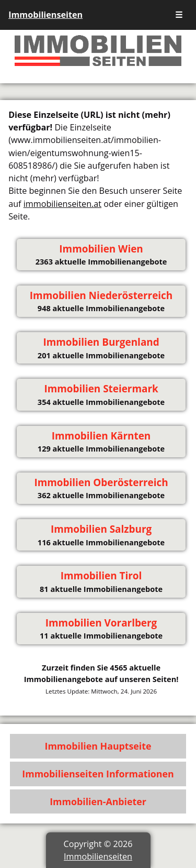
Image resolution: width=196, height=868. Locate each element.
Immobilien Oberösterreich (101, 482)
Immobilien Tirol (101, 576)
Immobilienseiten (45, 15)
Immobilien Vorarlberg (101, 623)
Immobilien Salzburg (101, 529)
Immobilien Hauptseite (98, 746)
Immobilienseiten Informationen (98, 774)
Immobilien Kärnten (101, 436)
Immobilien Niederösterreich (101, 295)
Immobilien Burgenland (101, 342)
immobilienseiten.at (62, 204)
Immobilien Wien (101, 249)
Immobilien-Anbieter (98, 801)
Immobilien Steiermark (101, 389)
